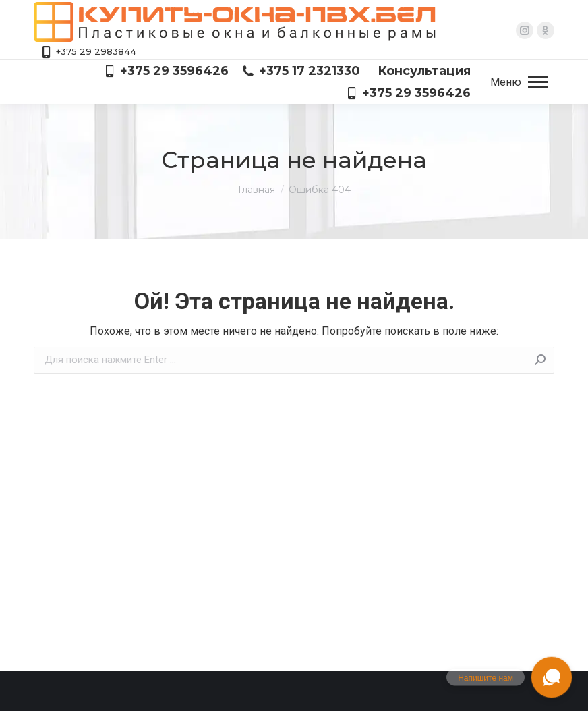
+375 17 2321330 (301, 71)
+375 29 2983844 (88, 52)
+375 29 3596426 (166, 71)
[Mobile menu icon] (519, 82)
